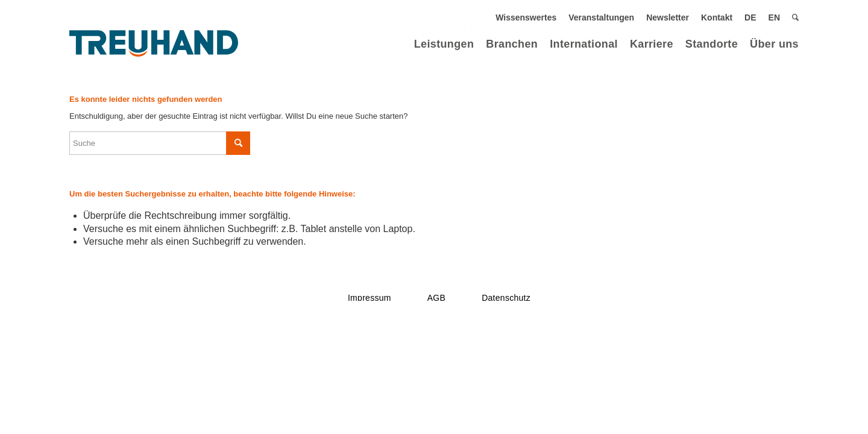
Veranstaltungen (601, 17)
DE (750, 17)
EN (774, 17)
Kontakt (717, 17)
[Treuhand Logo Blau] (154, 44)
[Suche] (795, 17)
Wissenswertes (526, 17)
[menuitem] (526, 17)
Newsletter (668, 17)
